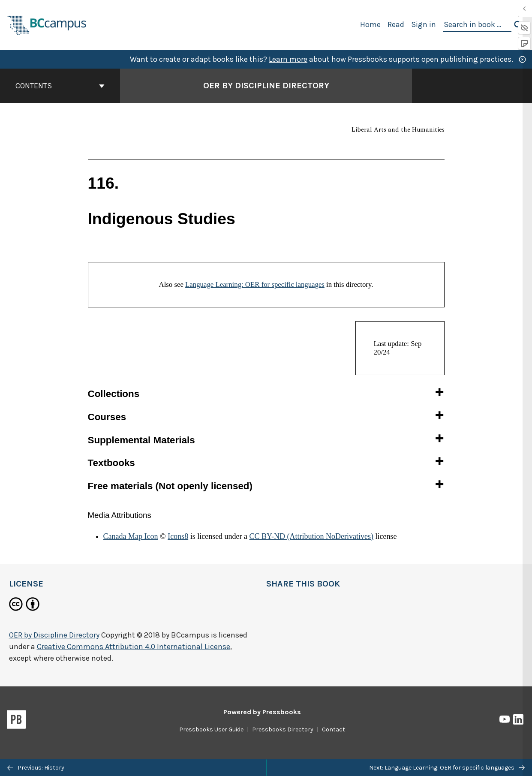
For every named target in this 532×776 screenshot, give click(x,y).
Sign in (424, 24)
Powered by (262, 712)
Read (396, 24)
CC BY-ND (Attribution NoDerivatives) (311, 536)
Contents (60, 86)
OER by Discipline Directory (54, 635)
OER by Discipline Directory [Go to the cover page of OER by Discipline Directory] (266, 86)
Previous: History (36, 768)
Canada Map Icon (131, 536)
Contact (334, 729)
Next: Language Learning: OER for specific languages (447, 768)
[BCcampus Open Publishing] (47, 24)
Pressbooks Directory (283, 729)
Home (370, 24)
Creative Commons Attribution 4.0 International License (134, 647)
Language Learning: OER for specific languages (255, 284)
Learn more (288, 59)
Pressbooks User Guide (211, 729)
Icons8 (178, 536)
